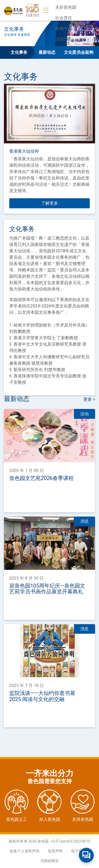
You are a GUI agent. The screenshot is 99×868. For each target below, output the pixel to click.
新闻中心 (64, 28)
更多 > (89, 399)
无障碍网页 (50, 861)
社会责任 (64, 18)
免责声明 (55, 851)
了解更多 (50, 203)
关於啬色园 (66, 7)
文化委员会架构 (79, 52)
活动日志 (64, 39)
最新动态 (47, 52)
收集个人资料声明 (25, 851)
